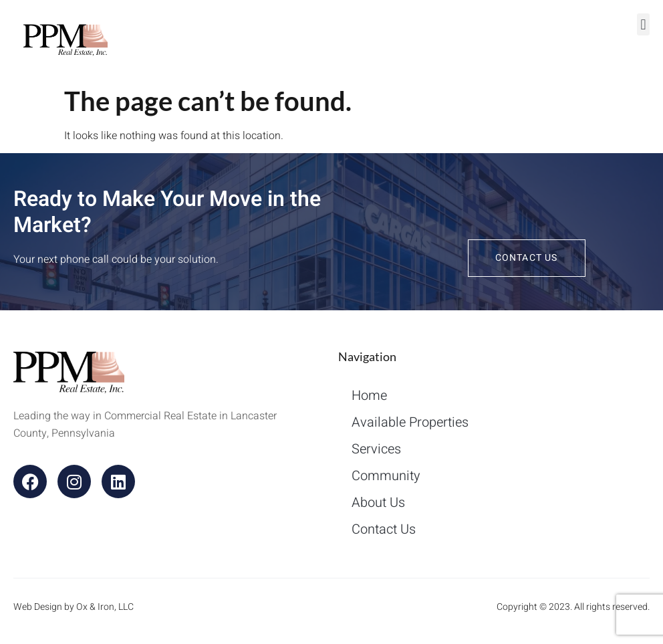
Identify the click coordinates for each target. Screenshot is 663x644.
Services (376, 449)
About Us (378, 503)
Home (369, 396)
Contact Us (384, 529)
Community (386, 476)
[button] (643, 24)
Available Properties (410, 422)
